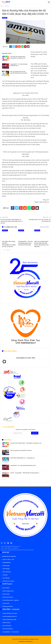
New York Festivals (7, 626)
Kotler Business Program (8, 581)
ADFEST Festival (7, 623)
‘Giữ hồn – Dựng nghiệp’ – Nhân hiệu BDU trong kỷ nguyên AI (25, 473)
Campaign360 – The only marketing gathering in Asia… (23, 465)
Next (9, 250)
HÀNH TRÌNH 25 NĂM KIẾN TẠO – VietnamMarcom (22, 458)
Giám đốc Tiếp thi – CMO (8, 559)
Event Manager (6, 578)
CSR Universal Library (8, 629)
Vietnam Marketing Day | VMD (9, 620)
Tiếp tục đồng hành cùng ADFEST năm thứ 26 (21, 450)
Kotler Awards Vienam (8, 597)
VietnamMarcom (29, 641)
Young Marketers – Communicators (11, 632)
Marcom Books (6, 594)
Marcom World (6, 588)
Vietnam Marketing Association (10, 613)
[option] (25, 460)
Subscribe (35, 433)
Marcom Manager (7, 572)
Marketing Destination (8, 606)
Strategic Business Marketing (9, 556)
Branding (5, 18)
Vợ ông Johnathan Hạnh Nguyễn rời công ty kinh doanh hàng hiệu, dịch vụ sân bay (11, 221)
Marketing (5, 230)
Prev (4, 250)
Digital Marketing (7, 563)
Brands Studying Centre (8, 591)
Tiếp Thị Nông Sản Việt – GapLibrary (11, 600)
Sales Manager (6, 569)
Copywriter (5, 575)
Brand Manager (6, 566)
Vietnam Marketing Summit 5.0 (10, 616)
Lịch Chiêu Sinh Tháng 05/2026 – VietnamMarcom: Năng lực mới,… (26, 443)
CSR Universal (6, 603)
